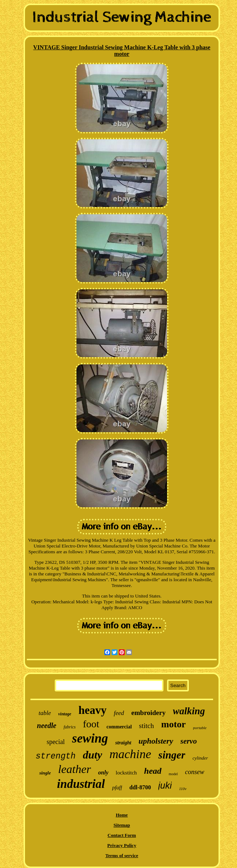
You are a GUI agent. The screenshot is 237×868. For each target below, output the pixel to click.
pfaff (117, 788)
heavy (93, 710)
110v (183, 789)
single (45, 773)
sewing (90, 738)
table (45, 713)
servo (189, 741)
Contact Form (122, 835)
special (56, 742)
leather (74, 769)
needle (47, 726)
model (173, 774)
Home (122, 815)
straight (123, 743)
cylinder (200, 758)
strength (55, 756)
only (103, 772)
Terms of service (122, 855)
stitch (147, 726)
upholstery (156, 741)
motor (174, 724)
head (153, 771)
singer (172, 755)
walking (189, 711)
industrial (81, 784)
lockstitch (126, 773)
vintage (65, 714)
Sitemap (122, 825)
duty (93, 755)
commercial (119, 727)
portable (200, 728)
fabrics (69, 727)
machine (130, 754)
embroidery (148, 713)
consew (195, 772)
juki (165, 785)
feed (119, 713)
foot (91, 724)
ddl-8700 (140, 787)
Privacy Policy (122, 845)
